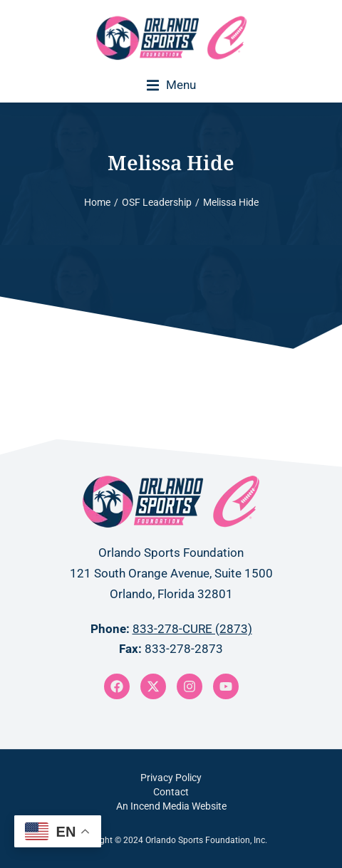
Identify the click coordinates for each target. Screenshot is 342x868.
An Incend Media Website (171, 806)
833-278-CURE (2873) (192, 629)
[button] (171, 85)
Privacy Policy (171, 778)
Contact (171, 792)
